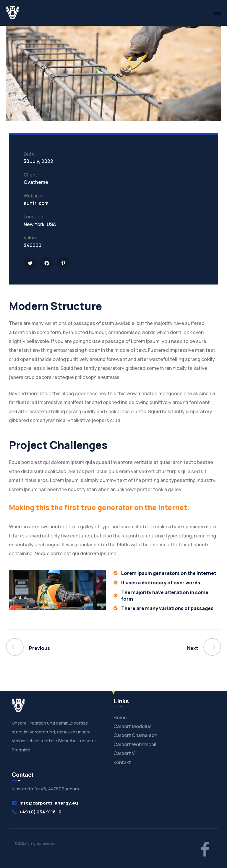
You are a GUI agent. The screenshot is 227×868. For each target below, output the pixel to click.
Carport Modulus (133, 726)
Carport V (124, 753)
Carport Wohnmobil (135, 744)
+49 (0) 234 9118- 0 (40, 812)
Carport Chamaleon (135, 735)
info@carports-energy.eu (49, 803)
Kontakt (122, 762)
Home (120, 717)
